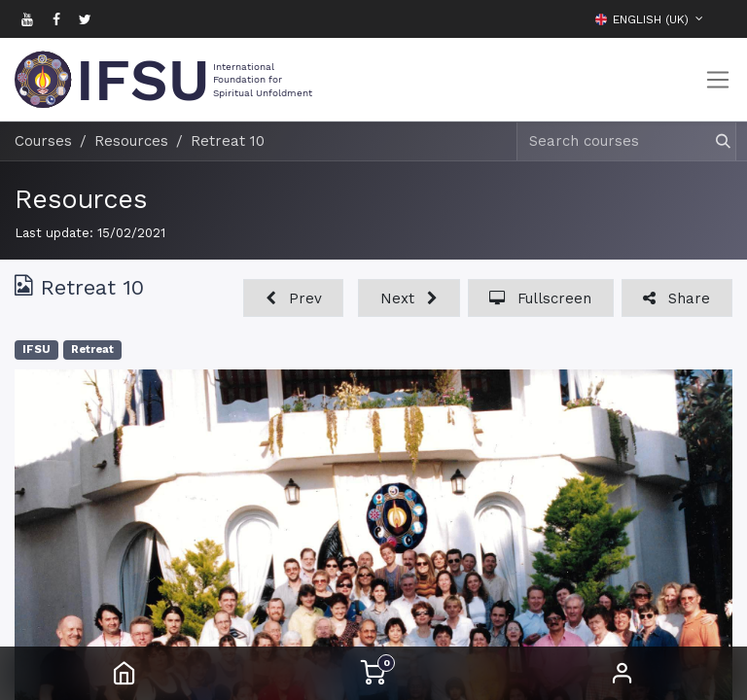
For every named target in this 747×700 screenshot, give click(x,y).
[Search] (714, 141)
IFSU (36, 350)
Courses (43, 141)
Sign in (622, 673)
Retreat (92, 350)
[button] (718, 18)
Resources (81, 199)
